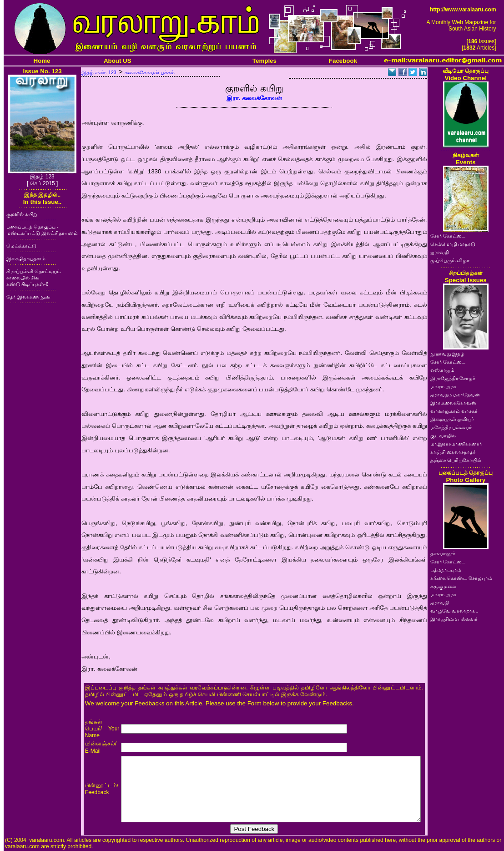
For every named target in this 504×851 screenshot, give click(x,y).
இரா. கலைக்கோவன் (254, 98)
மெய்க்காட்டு (21, 246)
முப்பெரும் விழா (450, 260)
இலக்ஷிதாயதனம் (26, 258)
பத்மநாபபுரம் (446, 570)
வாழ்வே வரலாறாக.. (454, 611)
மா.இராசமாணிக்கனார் (456, 444)
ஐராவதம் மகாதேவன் (455, 395)
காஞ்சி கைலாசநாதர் (453, 452)
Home (42, 61)
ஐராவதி (440, 252)
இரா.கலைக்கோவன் (454, 403)
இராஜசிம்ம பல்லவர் (454, 619)
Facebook (343, 61)
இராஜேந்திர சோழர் (453, 378)
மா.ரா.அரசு (444, 386)
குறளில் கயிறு (22, 214)
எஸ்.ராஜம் (443, 370)
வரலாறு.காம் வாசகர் (454, 411)
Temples (265, 61)
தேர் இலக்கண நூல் (28, 297)
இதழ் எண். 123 (99, 72)
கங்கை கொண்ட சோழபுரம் (461, 578)
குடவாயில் (443, 436)
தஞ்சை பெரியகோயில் (456, 460)
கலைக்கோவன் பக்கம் (150, 72)
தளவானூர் (443, 553)
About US (118, 61)
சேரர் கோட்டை (448, 236)
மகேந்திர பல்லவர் (451, 427)
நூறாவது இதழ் (448, 354)
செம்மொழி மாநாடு (453, 244)
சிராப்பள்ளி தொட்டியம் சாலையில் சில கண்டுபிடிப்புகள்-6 (34, 278)
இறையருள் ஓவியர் (452, 419)
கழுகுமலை (443, 586)
